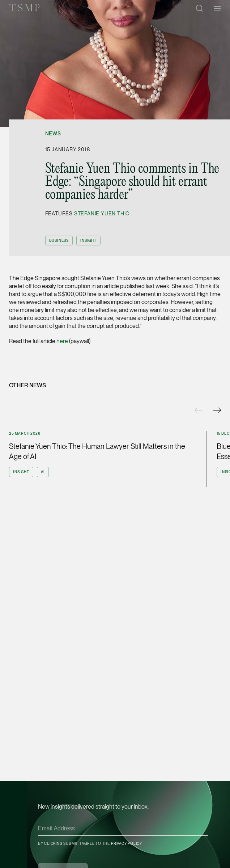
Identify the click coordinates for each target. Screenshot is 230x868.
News (53, 134)
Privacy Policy (127, 843)
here (62, 341)
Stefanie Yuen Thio (102, 214)
